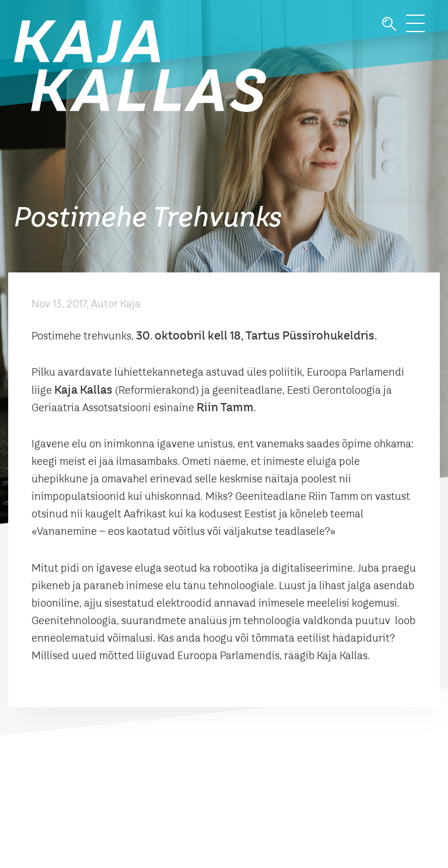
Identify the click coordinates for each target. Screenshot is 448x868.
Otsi (389, 24)
